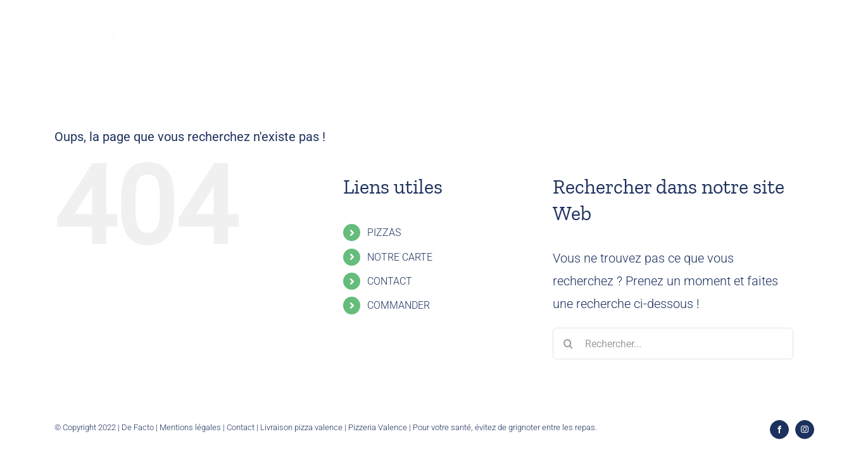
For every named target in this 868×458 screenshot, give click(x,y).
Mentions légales (190, 427)
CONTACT (390, 281)
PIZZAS (384, 232)
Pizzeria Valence (378, 427)
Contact (241, 427)
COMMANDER (399, 305)
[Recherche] (569, 343)
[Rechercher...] (673, 343)
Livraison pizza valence (301, 427)
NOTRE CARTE (400, 257)
